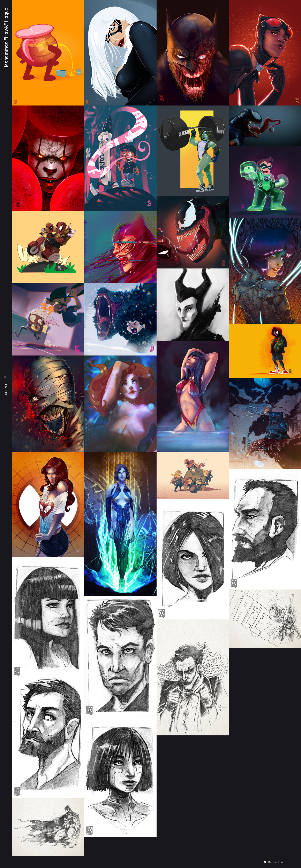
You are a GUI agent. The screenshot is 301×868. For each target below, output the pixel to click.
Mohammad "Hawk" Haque (6, 37)
